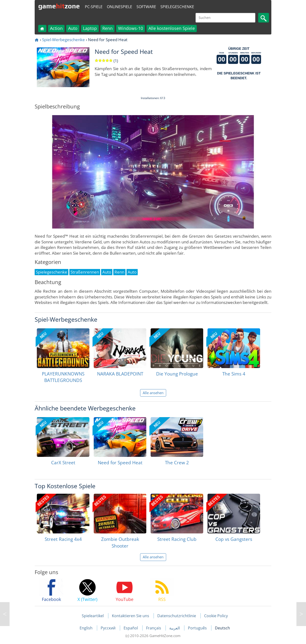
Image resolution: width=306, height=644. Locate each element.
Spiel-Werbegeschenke (63, 40)
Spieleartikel (93, 616)
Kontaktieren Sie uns (131, 616)
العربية (175, 628)
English (87, 628)
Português (198, 628)
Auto (73, 28)
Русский (109, 628)
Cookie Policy (216, 616)
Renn (107, 28)
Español (131, 628)
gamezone (59, 6)
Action (56, 28)
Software (146, 7)
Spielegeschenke (177, 7)
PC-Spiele (94, 7)
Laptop (90, 28)
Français (154, 628)
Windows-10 (131, 28)
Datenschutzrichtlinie (177, 616)
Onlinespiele (120, 7)
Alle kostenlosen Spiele (172, 28)
